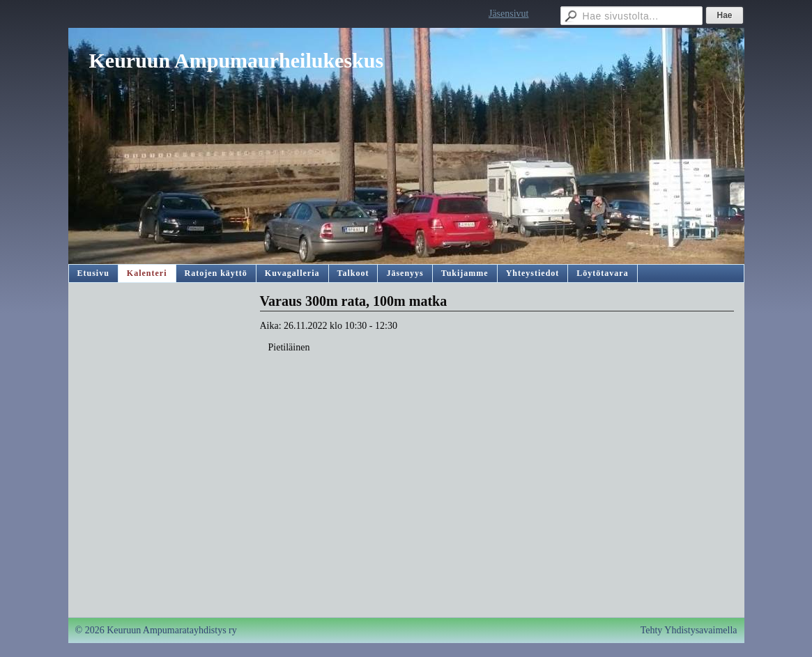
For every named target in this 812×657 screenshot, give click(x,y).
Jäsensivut (509, 14)
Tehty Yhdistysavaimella (689, 630)
